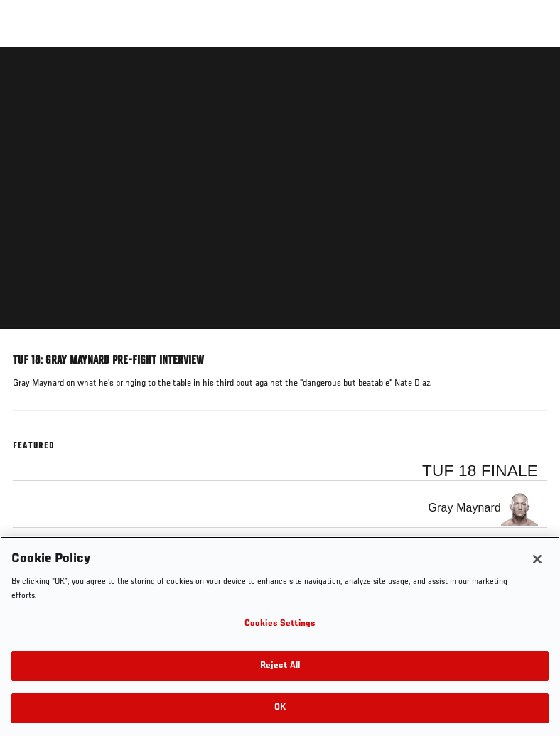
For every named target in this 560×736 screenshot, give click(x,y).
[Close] (537, 559)
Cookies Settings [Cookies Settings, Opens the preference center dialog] (280, 624)
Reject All (280, 666)
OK (280, 708)
